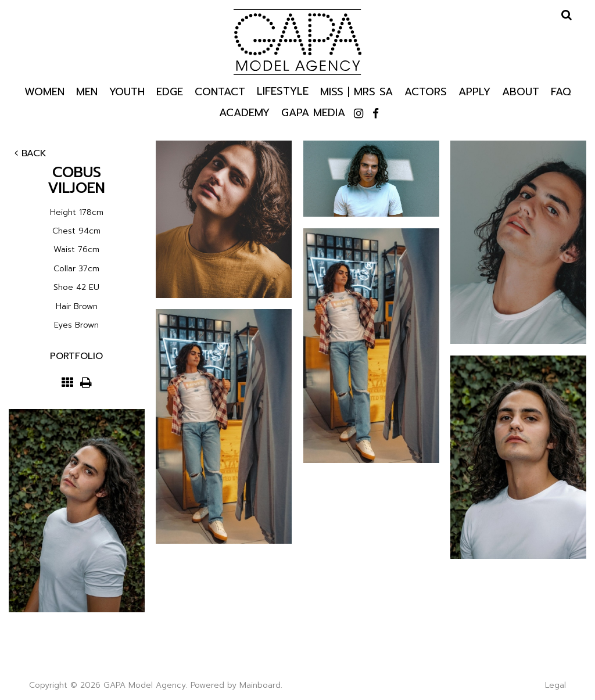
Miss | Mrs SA (356, 91)
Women (44, 91)
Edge (170, 91)
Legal (555, 685)
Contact (220, 91)
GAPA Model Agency (297, 42)
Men (87, 91)
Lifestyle (283, 91)
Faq (561, 91)
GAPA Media (313, 112)
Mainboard (260, 685)
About (521, 91)
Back (31, 153)
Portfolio (76, 356)
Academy (244, 112)
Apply (474, 91)
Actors (426, 91)
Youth (127, 91)
